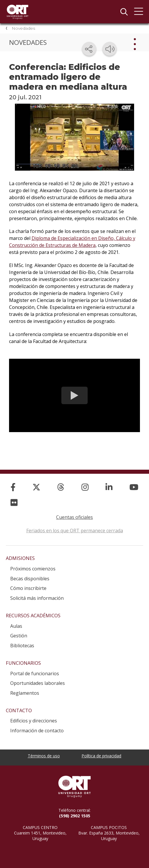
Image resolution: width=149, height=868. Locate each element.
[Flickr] (14, 502)
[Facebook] (13, 487)
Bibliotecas (22, 646)
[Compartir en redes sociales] (89, 49)
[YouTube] (134, 487)
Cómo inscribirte (28, 588)
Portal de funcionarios (35, 673)
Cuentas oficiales (74, 517)
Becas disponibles (30, 579)
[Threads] (61, 487)
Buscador (124, 12)
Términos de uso (44, 756)
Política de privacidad (101, 756)
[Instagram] (85, 487)
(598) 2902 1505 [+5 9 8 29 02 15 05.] (75, 816)
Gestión (19, 636)
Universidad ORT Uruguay (18, 12)
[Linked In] (109, 487)
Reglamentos (25, 693)
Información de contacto (37, 731)
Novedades (23, 28)
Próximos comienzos (33, 569)
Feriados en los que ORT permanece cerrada (75, 531)
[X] (36, 487)
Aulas (16, 626)
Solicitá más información (37, 598)
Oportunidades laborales (38, 683)
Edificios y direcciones (34, 721)
